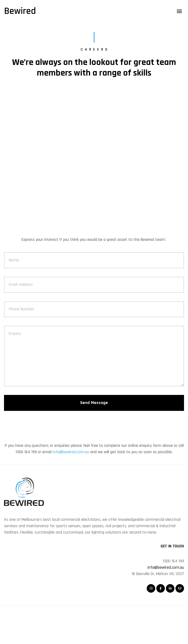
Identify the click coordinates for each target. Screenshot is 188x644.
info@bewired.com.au (71, 452)
